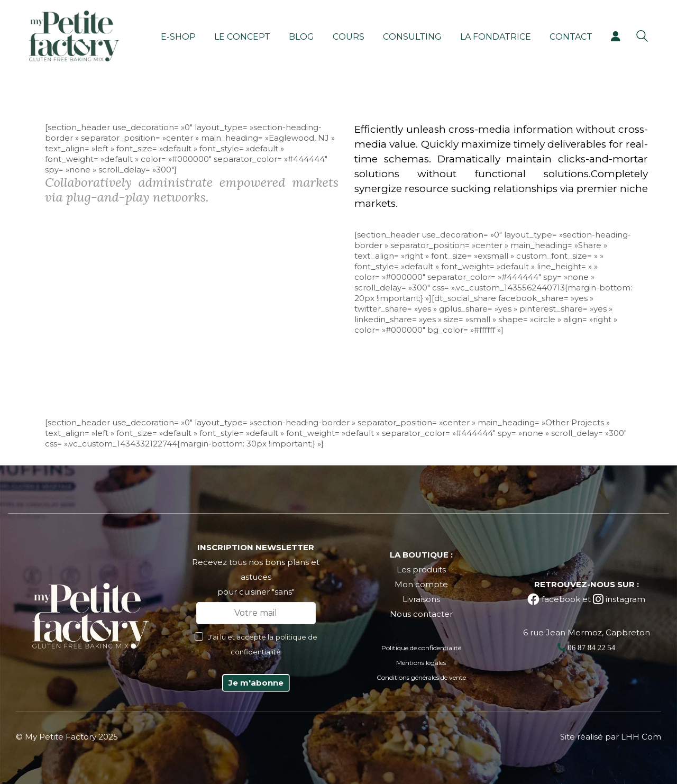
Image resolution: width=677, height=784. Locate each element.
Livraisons (421, 599)
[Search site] (642, 37)
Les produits (421, 569)
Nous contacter (421, 614)
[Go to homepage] (74, 36)
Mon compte (421, 584)
